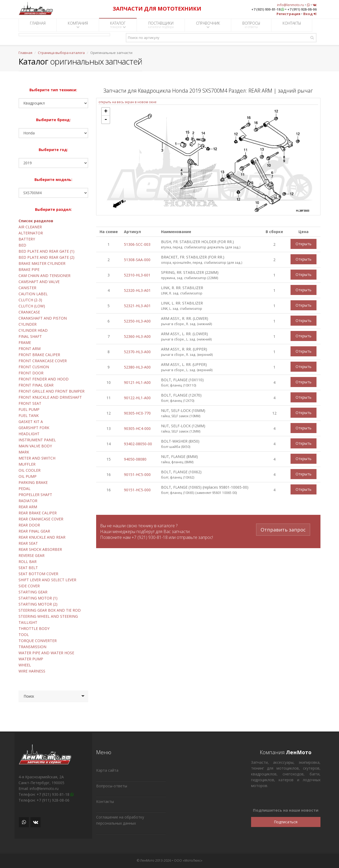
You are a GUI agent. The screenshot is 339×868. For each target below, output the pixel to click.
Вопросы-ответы (112, 786)
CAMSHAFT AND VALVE (39, 282)
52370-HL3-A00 (137, 352)
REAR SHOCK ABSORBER (40, 549)
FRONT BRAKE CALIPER (39, 355)
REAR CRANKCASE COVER (41, 519)
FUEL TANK (29, 415)
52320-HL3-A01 (137, 290)
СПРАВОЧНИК (208, 25)
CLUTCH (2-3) (30, 300)
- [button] (106, 120)
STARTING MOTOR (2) (38, 604)
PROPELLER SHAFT (35, 495)
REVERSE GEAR (32, 555)
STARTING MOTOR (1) (38, 598)
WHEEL (25, 665)
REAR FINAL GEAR (34, 531)
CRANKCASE (29, 312)
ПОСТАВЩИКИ (161, 25)
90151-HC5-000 (137, 474)
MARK (24, 452)
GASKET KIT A (31, 422)
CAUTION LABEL (33, 294)
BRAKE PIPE (29, 269)
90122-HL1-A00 (137, 398)
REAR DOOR (29, 525)
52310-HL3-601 (137, 275)
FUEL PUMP (29, 409)
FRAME (25, 342)
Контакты (105, 801)
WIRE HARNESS (32, 671)
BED (22, 245)
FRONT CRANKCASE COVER (43, 361)
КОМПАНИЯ (78, 25)
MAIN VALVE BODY (35, 446)
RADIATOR (28, 501)
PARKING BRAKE (33, 482)
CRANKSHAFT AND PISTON (43, 318)
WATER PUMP (31, 659)
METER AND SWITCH (37, 458)
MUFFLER (27, 464)
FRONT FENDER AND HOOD (44, 379)
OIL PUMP (28, 476)
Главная (25, 53)
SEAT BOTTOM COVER (38, 574)
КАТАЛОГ (118, 25)
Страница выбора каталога (61, 53)
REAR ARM (28, 507)
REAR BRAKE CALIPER (38, 513)
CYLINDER (28, 324)
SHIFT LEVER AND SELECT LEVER (47, 580)
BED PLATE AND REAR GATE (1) (46, 251)
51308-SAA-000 (137, 260)
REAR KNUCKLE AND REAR (42, 537)
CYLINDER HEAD (33, 330)
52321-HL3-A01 (137, 306)
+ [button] (106, 112)
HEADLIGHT (29, 434)
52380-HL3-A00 (137, 367)
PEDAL (24, 488)
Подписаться (286, 822)
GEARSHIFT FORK (34, 428)
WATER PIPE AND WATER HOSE (46, 653)
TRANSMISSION (32, 647)
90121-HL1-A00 (137, 382)
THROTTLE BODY (34, 628)
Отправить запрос (283, 529)
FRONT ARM (30, 349)
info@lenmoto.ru (291, 5)
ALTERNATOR (31, 233)
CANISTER (27, 288)
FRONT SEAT (30, 403)
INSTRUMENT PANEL (37, 440)
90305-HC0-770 (137, 413)
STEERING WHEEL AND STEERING (48, 616)
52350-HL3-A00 (137, 321)
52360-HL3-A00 (137, 336)
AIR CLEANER (30, 227)
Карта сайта (107, 770)
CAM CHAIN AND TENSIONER (44, 276)
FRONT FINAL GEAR (36, 385)
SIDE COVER (29, 586)
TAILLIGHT (28, 622)
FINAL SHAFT (30, 336)
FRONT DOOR (31, 373)
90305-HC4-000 (137, 428)
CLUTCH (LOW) (32, 306)
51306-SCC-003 (137, 244)
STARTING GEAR (33, 592)
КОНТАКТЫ (292, 25)
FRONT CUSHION (34, 367)
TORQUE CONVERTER (38, 641)
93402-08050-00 (138, 444)
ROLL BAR (28, 562)
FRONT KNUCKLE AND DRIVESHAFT (50, 397)
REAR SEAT (28, 543)
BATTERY (27, 239)
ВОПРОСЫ (251, 25)
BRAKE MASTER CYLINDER (42, 263)
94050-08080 (135, 459)
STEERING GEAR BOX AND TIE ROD (50, 610)
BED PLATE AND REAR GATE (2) (46, 257)
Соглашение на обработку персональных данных (120, 820)
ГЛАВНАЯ (38, 25)
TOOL (24, 635)
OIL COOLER (30, 470)
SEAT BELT (28, 568)
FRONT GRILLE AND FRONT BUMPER (52, 391)
